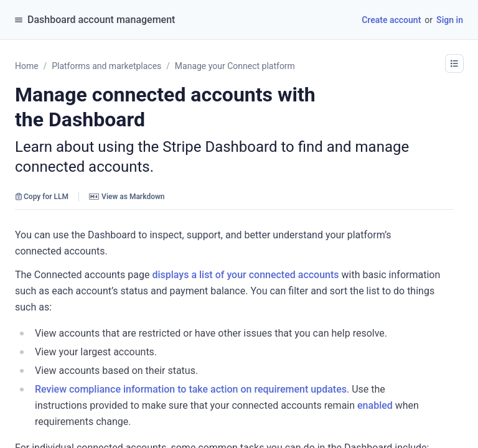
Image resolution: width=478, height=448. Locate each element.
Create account (391, 20)
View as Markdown (127, 197)
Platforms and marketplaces (106, 66)
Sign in (450, 20)
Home (27, 66)
